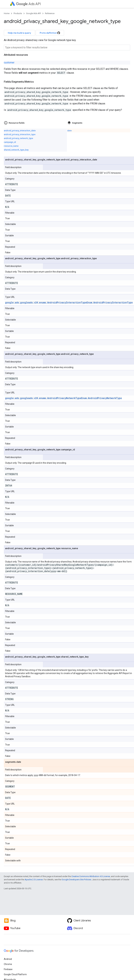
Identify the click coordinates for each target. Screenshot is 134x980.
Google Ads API (33, 13)
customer (9, 63)
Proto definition (50, 33)
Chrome (8, 964)
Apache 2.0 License (34, 880)
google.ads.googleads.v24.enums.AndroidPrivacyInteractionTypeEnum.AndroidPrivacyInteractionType (69, 303)
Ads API (28, 4)
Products (18, 13)
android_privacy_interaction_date (20, 130)
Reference (50, 13)
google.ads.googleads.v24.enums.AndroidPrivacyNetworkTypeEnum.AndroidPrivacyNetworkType (63, 398)
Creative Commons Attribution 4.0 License (91, 876)
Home (7, 13)
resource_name (11, 146)
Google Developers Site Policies (76, 880)
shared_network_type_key (16, 150)
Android (8, 959)
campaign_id (10, 142)
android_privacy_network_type (18, 138)
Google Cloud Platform (15, 974)
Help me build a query (19, 33)
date (69, 130)
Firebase (8, 969)
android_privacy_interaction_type (20, 134)
